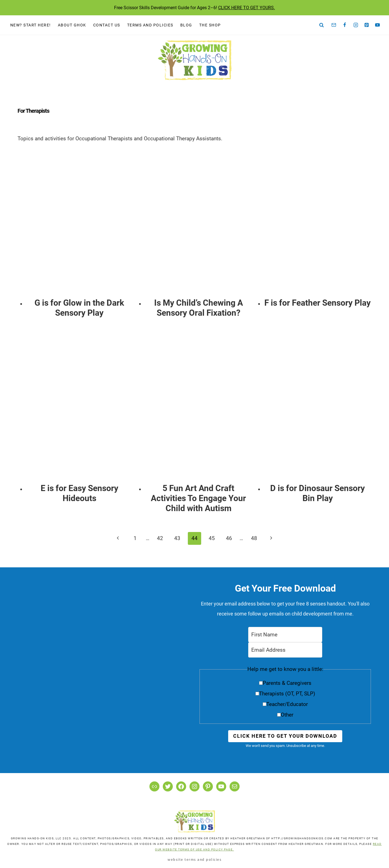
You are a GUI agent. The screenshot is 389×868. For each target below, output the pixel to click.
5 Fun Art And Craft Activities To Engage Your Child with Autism (198, 498)
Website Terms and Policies (194, 859)
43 (177, 538)
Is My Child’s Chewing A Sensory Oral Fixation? (199, 308)
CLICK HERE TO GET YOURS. (247, 8)
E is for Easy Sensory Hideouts (79, 493)
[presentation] (80, 221)
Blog (186, 25)
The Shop (210, 25)
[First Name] (285, 635)
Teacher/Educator (287, 704)
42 (160, 538)
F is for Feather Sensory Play (317, 303)
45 (212, 538)
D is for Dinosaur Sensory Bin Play (317, 493)
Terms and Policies (150, 25)
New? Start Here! (31, 25)
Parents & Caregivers (287, 683)
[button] (285, 694)
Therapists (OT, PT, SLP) (287, 694)
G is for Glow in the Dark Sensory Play (79, 308)
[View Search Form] (322, 25)
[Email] (334, 25)
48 (254, 538)
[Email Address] (285, 650)
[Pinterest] (367, 25)
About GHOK (72, 25)
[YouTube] (378, 25)
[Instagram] (356, 25)
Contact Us (107, 25)
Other (287, 715)
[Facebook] (345, 25)
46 (229, 538)
